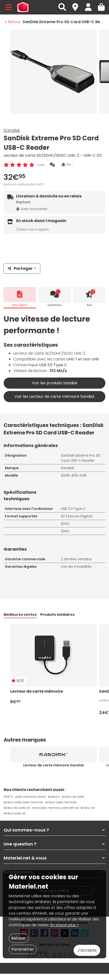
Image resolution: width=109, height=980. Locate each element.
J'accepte (87, 950)
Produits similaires (57, 615)
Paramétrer (23, 949)
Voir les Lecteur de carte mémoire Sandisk (54, 396)
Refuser (19, 938)
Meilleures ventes (20, 615)
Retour (13, 22)
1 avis (41, 165)
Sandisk (12, 130)
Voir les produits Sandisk (55, 383)
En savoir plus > (65, 925)
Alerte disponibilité (32, 209)
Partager (20, 268)
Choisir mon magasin (33, 229)
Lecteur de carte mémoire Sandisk (54, 765)
